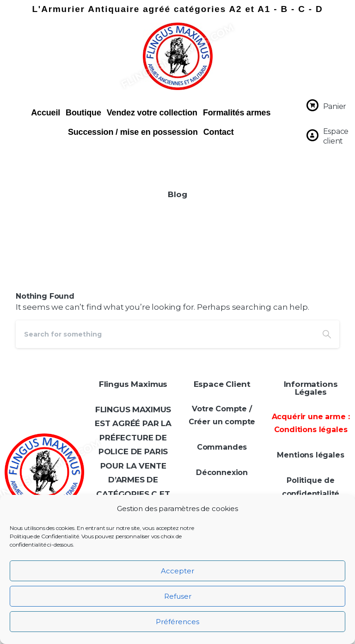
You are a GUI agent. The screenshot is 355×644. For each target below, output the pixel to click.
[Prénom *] (272, 468)
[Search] (165, 334)
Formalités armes (237, 113)
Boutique (83, 113)
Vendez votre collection (152, 113)
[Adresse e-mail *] (272, 543)
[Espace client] (312, 135)
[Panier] (312, 105)
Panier (335, 106)
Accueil (46, 113)
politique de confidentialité (272, 627)
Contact (219, 132)
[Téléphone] (272, 506)
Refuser (178, 596)
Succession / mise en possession (133, 132)
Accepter (177, 571)
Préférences (177, 622)
